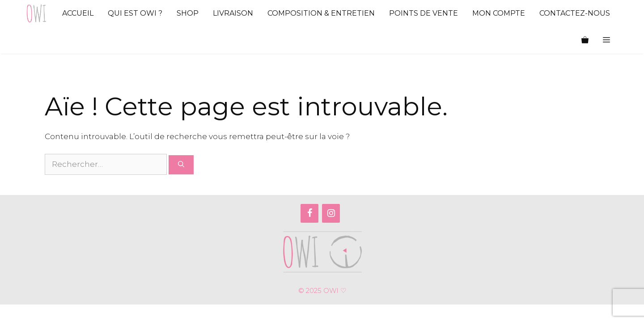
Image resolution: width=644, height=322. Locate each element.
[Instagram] (331, 213)
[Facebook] (309, 213)
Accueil (78, 13)
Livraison (233, 13)
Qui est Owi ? (135, 13)
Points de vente (424, 13)
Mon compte (499, 13)
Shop (188, 13)
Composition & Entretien (321, 13)
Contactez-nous (575, 13)
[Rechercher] (181, 165)
